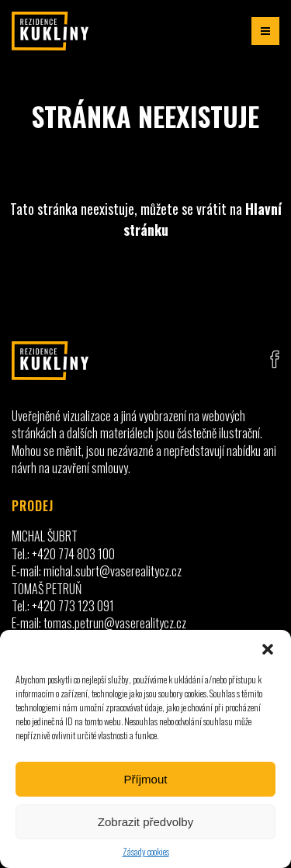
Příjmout (146, 779)
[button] (268, 649)
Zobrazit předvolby (145, 822)
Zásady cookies (146, 852)
